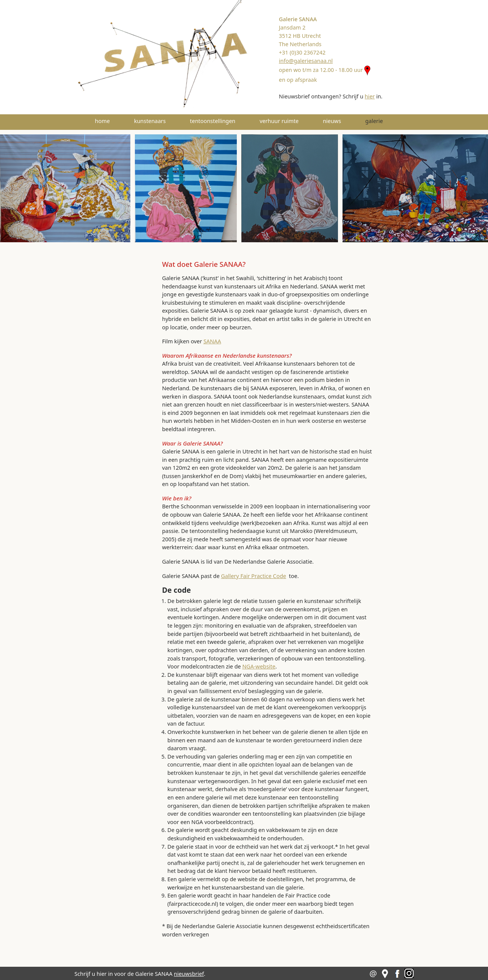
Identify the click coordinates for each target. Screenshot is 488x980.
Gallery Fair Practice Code (253, 576)
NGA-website (259, 666)
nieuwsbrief (189, 974)
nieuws (332, 121)
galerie (385, 121)
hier (370, 96)
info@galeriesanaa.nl (306, 61)
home (102, 121)
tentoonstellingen (213, 121)
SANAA (212, 341)
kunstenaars (150, 121)
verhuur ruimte (279, 121)
